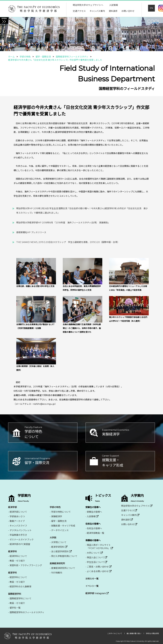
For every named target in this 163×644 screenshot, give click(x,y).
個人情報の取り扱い (134, 633)
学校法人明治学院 (152, 633)
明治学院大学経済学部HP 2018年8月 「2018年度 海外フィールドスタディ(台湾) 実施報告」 (63, 223)
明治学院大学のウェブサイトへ (88, 5)
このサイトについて (115, 633)
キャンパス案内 (97, 11)
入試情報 (114, 5)
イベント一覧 (92, 586)
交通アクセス (79, 11)
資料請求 (113, 11)
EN (151, 8)
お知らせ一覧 (92, 579)
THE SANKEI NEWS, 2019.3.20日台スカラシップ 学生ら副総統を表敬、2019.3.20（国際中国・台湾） (68, 242)
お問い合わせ (128, 11)
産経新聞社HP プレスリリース (31, 232)
